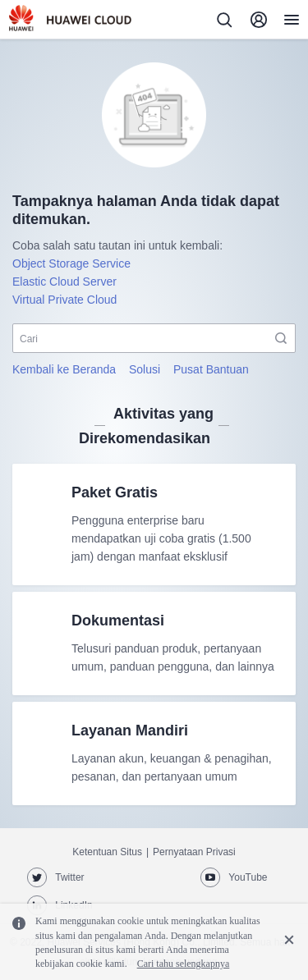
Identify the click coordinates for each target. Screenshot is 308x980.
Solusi (145, 369)
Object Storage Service (71, 263)
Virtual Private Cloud (64, 300)
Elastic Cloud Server (64, 282)
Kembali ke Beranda (64, 369)
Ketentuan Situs (107, 852)
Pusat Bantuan (211, 369)
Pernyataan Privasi (194, 852)
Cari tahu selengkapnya (184, 964)
